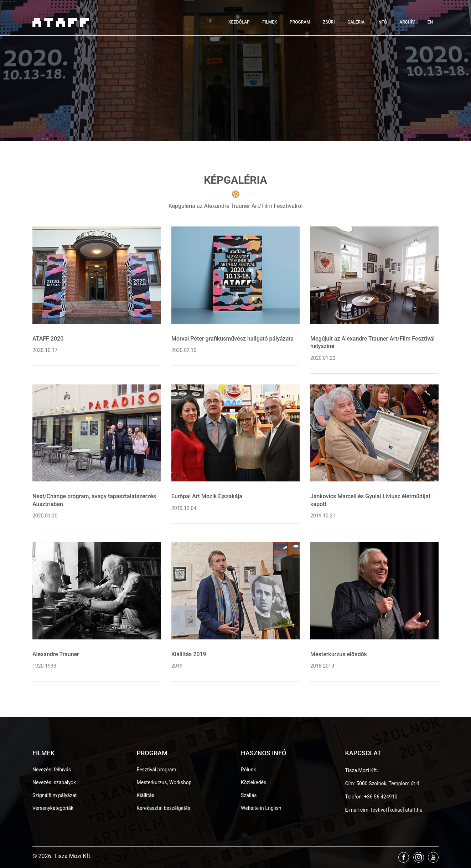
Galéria (356, 22)
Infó (382, 22)
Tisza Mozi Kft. (362, 770)
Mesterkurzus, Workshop (164, 782)
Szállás (249, 795)
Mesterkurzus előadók (339, 654)
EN (430, 22)
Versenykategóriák (53, 808)
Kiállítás (146, 795)
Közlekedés (253, 782)
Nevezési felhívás (52, 770)
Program (300, 22)
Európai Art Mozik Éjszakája (207, 496)
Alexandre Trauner (56, 654)
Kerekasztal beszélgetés (164, 808)
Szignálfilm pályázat (55, 795)
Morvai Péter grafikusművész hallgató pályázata (232, 339)
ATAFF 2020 (48, 339)
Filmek (270, 22)
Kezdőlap (239, 22)
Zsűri (329, 22)
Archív (407, 22)
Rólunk (249, 770)
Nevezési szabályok (54, 782)
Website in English (261, 808)
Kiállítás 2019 (189, 654)
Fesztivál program (157, 770)
